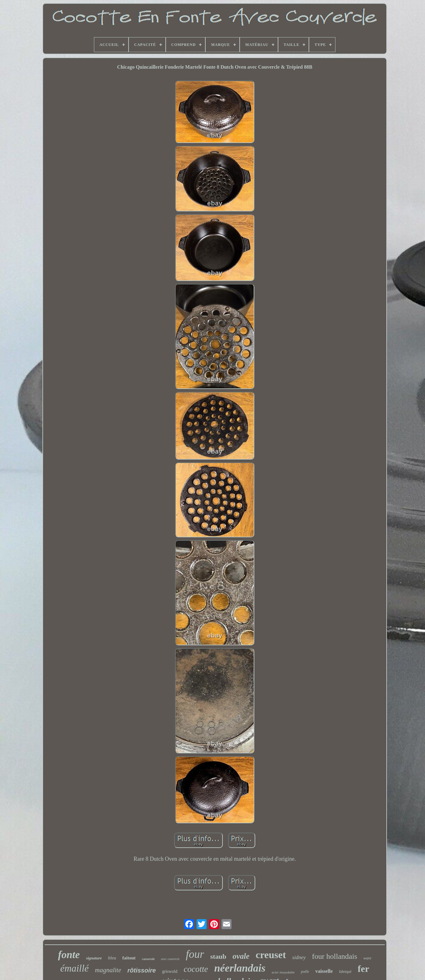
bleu (112, 958)
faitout (129, 958)
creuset (271, 955)
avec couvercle (170, 959)
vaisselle (324, 971)
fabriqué (345, 972)
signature (94, 958)
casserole (149, 959)
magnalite (108, 970)
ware (367, 958)
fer (363, 969)
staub (218, 956)
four (195, 954)
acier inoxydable (283, 972)
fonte (69, 955)
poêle (305, 972)
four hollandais (335, 956)
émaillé (74, 968)
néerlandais (240, 968)
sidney (299, 957)
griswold (170, 971)
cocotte (196, 969)
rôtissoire (142, 970)
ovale (241, 956)
